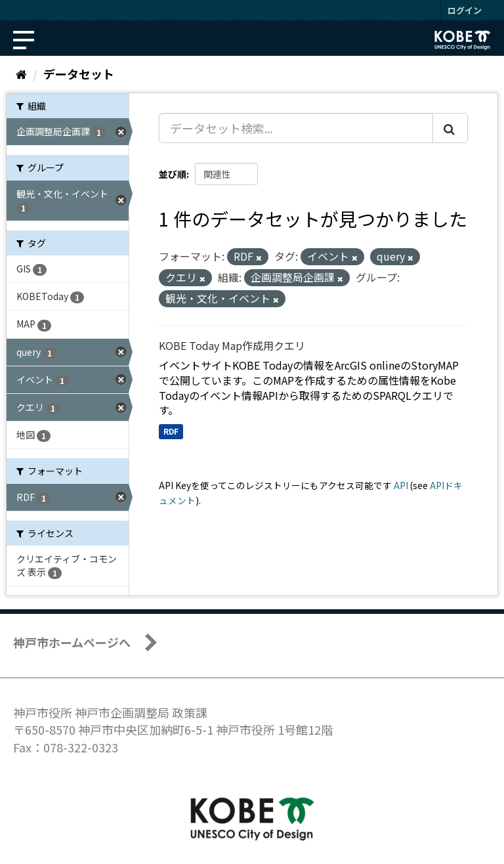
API (401, 485)
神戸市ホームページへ (72, 642)
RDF (171, 431)
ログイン (465, 10)
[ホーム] (21, 74)
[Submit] (450, 128)
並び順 (173, 174)
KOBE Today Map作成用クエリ (232, 345)
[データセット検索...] (296, 128)
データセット (79, 74)
